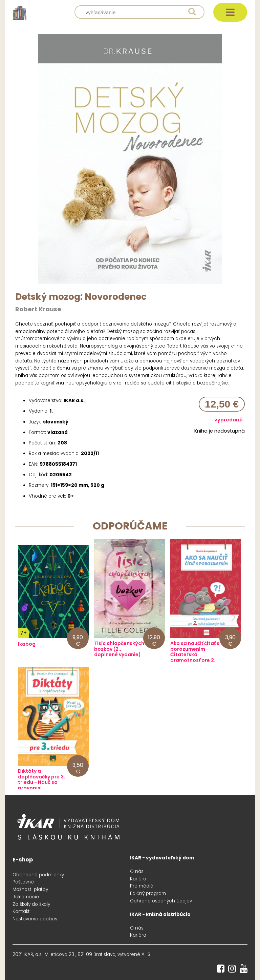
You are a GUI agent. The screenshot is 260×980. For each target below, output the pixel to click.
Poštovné (23, 882)
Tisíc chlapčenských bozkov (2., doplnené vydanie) (119, 649)
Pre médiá (142, 886)
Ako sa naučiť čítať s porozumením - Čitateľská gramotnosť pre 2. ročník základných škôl (195, 658)
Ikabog (27, 644)
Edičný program (148, 893)
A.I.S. (146, 954)
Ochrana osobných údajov (161, 901)
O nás (137, 871)
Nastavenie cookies (35, 919)
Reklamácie (26, 897)
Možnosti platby (30, 889)
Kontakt (21, 911)
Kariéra (138, 879)
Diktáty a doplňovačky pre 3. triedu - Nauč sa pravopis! (41, 780)
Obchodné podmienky (38, 875)
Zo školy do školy (31, 904)
